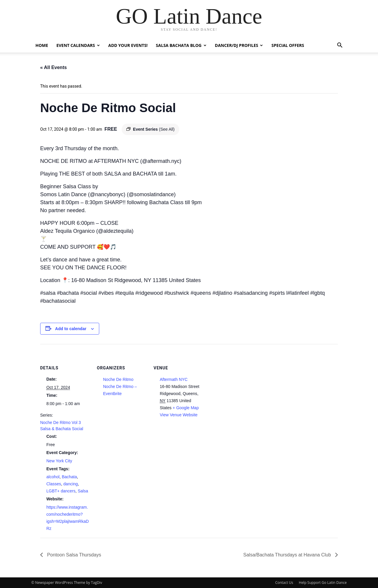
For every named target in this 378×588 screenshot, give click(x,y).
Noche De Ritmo (118, 379)
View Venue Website (179, 415)
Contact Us (284, 583)
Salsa (83, 491)
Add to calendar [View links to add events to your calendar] (71, 329)
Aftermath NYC (174, 379)
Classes (54, 484)
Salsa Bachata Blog (181, 45)
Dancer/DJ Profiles (239, 45)
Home (42, 45)
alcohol (53, 477)
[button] (340, 46)
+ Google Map (186, 408)
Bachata (69, 477)
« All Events (53, 67)
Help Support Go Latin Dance (323, 583)
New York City (59, 461)
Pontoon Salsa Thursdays (73, 555)
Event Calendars (78, 45)
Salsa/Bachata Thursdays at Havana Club (288, 555)
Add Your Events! (128, 45)
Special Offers (288, 45)
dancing (71, 484)
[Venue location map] (241, 385)
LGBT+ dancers (61, 491)
